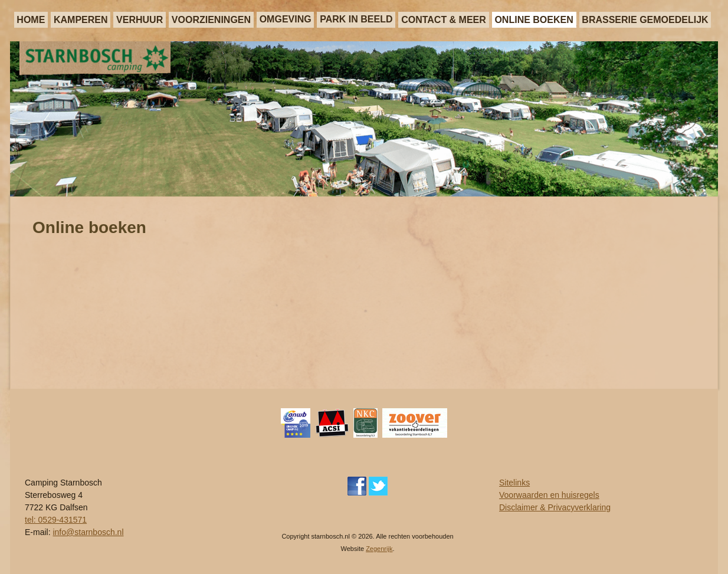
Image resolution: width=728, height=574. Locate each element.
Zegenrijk (379, 549)
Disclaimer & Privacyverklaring (555, 507)
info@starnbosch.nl (88, 532)
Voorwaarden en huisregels (549, 495)
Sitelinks (514, 483)
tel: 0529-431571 (56, 520)
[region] (364, 119)
